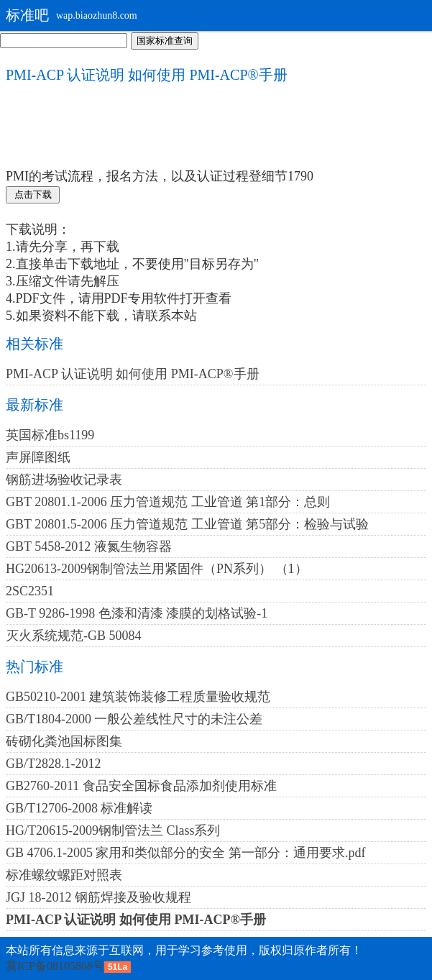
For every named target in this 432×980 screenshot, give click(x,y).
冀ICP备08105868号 (55, 966)
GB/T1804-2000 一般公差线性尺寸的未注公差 (134, 719)
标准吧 (27, 15)
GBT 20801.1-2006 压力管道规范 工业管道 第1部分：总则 (168, 502)
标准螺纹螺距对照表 (64, 875)
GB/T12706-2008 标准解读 (79, 808)
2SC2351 (30, 591)
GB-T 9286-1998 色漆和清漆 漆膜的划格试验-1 (137, 613)
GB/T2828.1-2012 (54, 764)
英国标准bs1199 (50, 435)
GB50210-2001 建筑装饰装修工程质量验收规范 (138, 697)
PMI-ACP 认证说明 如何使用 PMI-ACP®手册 (133, 374)
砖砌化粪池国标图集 (64, 741)
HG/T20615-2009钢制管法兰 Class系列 (113, 830)
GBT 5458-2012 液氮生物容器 (89, 546)
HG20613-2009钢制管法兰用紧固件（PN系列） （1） (157, 569)
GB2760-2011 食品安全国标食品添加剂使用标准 (141, 786)
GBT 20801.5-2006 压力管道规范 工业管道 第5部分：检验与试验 (187, 524)
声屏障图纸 (38, 457)
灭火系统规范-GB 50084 (74, 636)
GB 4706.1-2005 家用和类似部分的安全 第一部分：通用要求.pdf (186, 853)
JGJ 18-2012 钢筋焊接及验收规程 (98, 897)
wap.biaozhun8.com (97, 15)
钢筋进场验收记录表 (64, 480)
